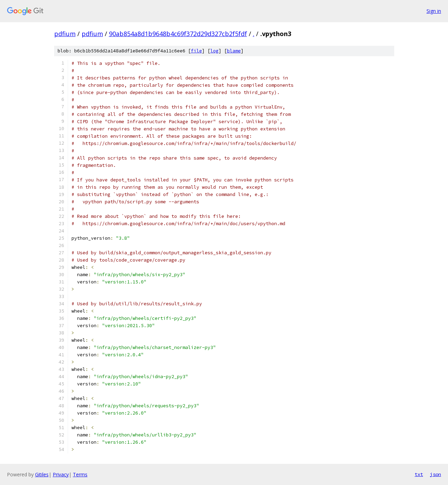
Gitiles (42, 474)
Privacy (61, 474)
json (436, 474)
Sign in (434, 11)
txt (419, 474)
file (196, 51)
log (214, 51)
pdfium (65, 34)
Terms (80, 474)
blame (234, 51)
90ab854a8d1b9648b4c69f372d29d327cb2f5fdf (178, 34)
